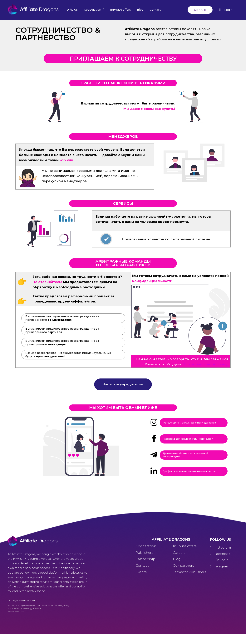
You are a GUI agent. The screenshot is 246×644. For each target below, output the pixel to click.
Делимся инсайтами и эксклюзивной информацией (185, 455)
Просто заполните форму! (205, 364)
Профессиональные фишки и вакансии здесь (190, 471)
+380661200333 (17, 612)
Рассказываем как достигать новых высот (188, 439)
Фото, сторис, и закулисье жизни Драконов (189, 423)
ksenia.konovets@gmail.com (28, 609)
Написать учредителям (123, 384)
